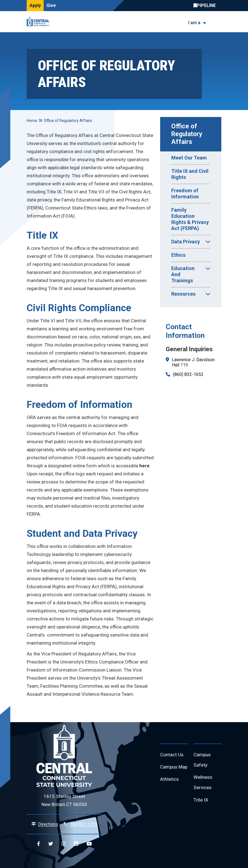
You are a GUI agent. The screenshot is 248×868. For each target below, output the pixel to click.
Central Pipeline (206, 6)
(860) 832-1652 (188, 374)
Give (51, 5)
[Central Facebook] (39, 844)
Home (32, 121)
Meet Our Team (189, 158)
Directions (48, 824)
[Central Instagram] (64, 844)
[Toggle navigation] (218, 22)
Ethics (178, 255)
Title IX (201, 802)
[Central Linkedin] (76, 844)
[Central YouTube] (89, 844)
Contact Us (172, 755)
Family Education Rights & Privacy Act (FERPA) (190, 219)
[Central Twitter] (51, 844)
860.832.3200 (84, 824)
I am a (194, 23)
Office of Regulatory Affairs (188, 134)
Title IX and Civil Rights (190, 174)
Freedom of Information (185, 194)
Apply (35, 5)
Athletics (170, 791)
